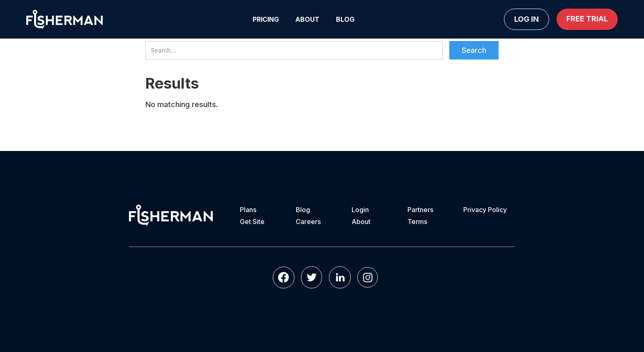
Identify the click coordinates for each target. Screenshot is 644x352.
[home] (64, 19)
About (307, 19)
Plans (248, 210)
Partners (420, 210)
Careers (308, 222)
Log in (527, 19)
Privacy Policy (485, 210)
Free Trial (587, 19)
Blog (345, 19)
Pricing (266, 19)
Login (360, 210)
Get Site (252, 222)
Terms (417, 222)
